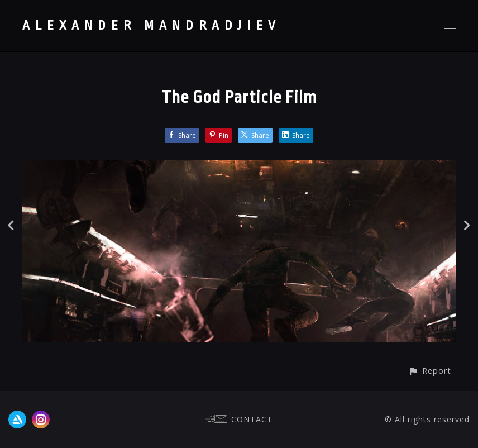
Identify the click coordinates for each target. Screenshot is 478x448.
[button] (430, 371)
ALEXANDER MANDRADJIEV (152, 26)
